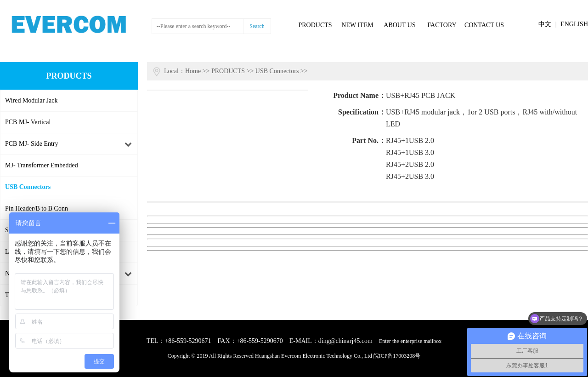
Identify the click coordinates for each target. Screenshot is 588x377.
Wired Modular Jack (31, 100)
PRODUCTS (315, 25)
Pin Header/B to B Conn (37, 208)
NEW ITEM (357, 25)
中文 (545, 24)
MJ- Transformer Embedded (42, 165)
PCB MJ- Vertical (28, 122)
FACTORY (442, 25)
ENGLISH (574, 24)
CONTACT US (484, 25)
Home (193, 71)
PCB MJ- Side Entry (32, 144)
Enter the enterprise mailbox (410, 341)
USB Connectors (28, 187)
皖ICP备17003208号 (397, 356)
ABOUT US (399, 25)
